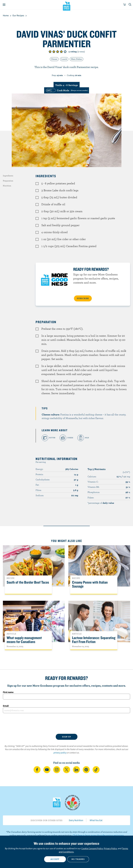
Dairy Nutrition (76, 820)
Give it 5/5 (65, 52)
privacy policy (60, 753)
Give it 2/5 (54, 52)
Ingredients (8, 176)
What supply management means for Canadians (24, 640)
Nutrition (7, 186)
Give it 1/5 (50, 52)
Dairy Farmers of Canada (66, 6)
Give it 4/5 (61, 52)
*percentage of (101, 503)
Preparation (8, 181)
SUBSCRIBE (83, 298)
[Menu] (4, 5)
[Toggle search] (130, 5)
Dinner (54, 59)
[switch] (67, 90)
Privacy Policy (110, 848)
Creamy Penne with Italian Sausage (90, 584)
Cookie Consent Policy (92, 848)
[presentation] (67, 723)
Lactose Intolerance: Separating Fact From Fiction (94, 640)
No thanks (78, 859)
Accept (55, 859)
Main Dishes (76, 59)
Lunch (64, 59)
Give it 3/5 (58, 52)
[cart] (125, 5)
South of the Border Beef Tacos (28, 582)
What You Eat (96, 820)
